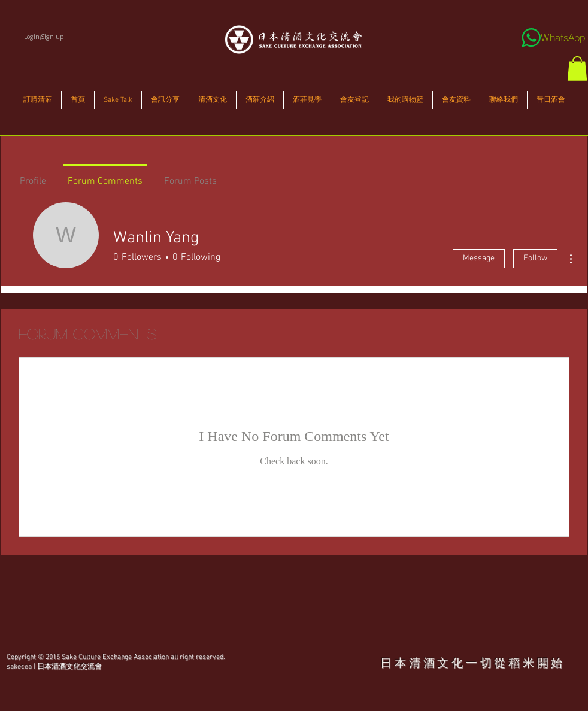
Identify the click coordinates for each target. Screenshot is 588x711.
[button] (577, 69)
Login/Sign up (44, 36)
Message (479, 258)
